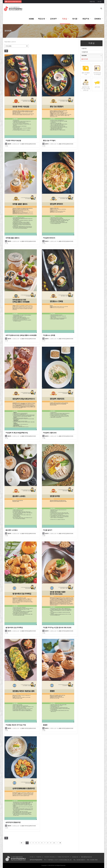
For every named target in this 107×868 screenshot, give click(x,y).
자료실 (64, 19)
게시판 (75, 19)
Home (81, 31)
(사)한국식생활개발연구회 (13, 1)
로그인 (99, 2)
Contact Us (75, 857)
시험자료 (84, 48)
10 (54, 843)
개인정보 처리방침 (49, 857)
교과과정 (53, 19)
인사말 (32, 857)
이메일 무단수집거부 (63, 857)
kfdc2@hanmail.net (86, 857)
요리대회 (84, 56)
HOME (31, 19)
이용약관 (39, 857)
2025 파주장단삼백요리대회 (29, 144)
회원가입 (92, 2)
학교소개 (41, 19)
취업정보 (86, 19)
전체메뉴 (98, 19)
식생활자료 (85, 52)
